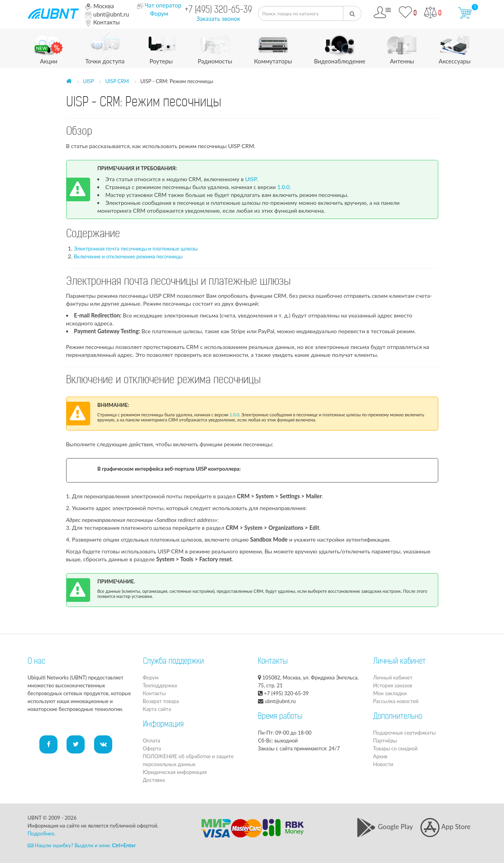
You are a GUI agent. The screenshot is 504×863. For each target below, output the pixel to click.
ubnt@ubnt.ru (107, 14)
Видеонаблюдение (339, 47)
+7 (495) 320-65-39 (218, 10)
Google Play (384, 827)
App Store (445, 827)
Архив (380, 756)
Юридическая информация (175, 772)
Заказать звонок (218, 19)
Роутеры (161, 47)
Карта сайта (157, 709)
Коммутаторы (273, 47)
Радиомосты (215, 47)
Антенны (402, 47)
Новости (383, 764)
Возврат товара (161, 701)
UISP (88, 81)
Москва (99, 6)
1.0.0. (284, 187)
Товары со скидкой (396, 748)
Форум (159, 13)
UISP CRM (117, 81)
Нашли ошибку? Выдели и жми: (82, 845)
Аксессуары (455, 47)
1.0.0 (234, 415)
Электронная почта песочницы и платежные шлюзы (136, 249)
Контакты (102, 22)
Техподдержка (160, 685)
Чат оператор (163, 5)
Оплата (152, 741)
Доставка (154, 780)
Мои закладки (390, 693)
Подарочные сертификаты (405, 733)
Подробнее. (42, 833)
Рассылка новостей (396, 701)
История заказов (393, 685)
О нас (36, 662)
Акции (49, 47)
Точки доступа (105, 47)
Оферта (152, 748)
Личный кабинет (393, 677)
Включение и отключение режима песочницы (128, 256)
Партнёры (385, 741)
